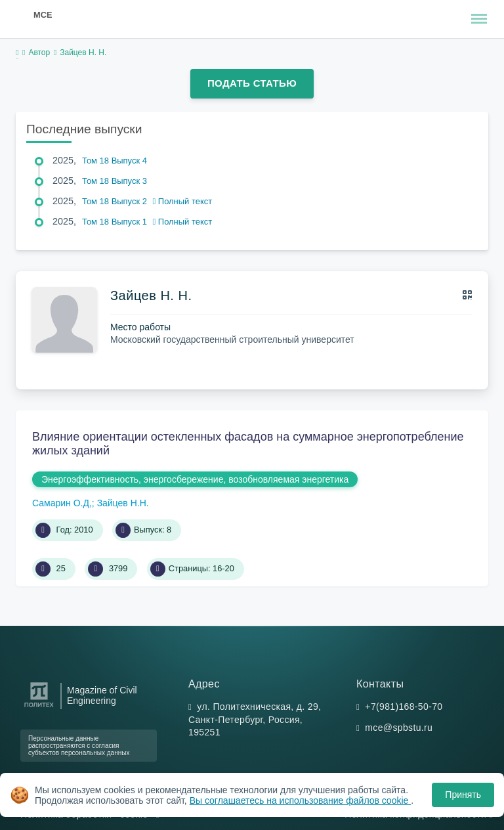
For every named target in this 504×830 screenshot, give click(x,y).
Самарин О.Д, (62, 503)
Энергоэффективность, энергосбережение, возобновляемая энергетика (195, 479)
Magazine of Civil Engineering (102, 695)
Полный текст (183, 201)
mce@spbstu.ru (399, 728)
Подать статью (252, 83)
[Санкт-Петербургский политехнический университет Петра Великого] (39, 708)
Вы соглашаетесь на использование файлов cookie (301, 800)
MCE (43, 15)
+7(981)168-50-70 (404, 707)
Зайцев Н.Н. (123, 503)
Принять (463, 795)
